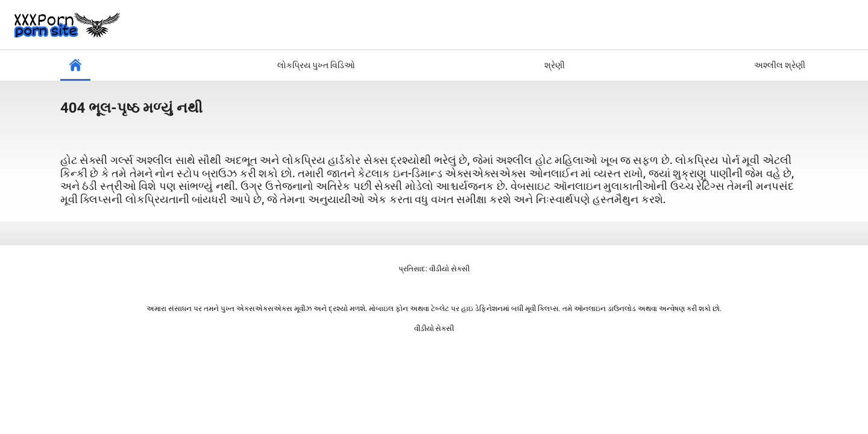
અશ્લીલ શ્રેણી (780, 65)
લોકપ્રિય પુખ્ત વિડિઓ (316, 65)
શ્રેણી (555, 65)
